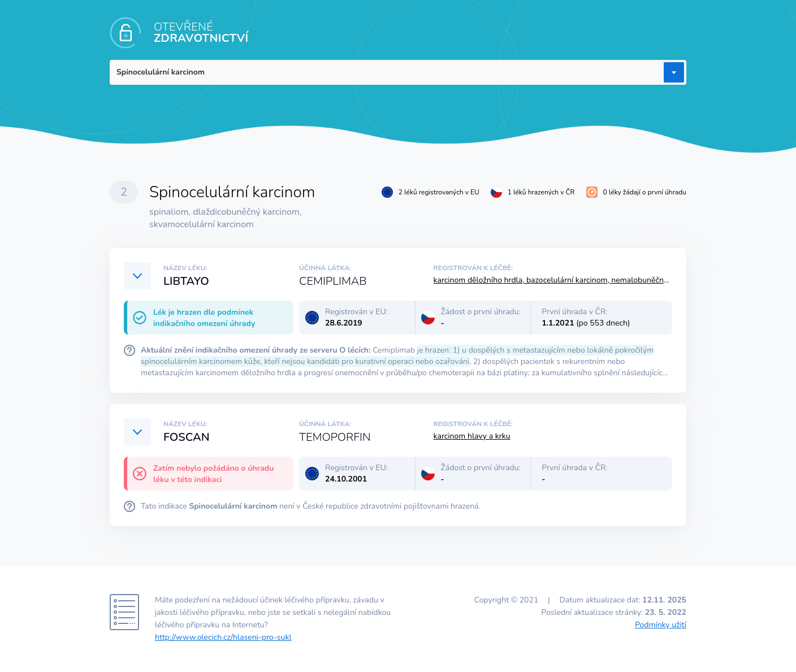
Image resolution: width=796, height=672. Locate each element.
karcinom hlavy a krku (472, 436)
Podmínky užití (661, 625)
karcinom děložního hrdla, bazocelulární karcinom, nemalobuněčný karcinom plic (575, 280)
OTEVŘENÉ (201, 32)
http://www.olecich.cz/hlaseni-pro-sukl (223, 637)
